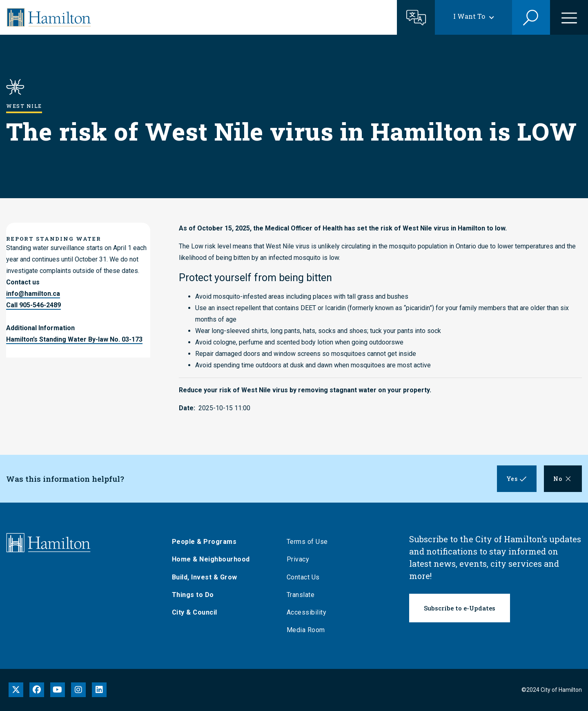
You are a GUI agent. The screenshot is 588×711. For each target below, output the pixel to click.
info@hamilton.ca (33, 294)
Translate (304, 595)
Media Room (310, 630)
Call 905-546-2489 (33, 305)
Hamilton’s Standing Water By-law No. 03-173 (74, 339)
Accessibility (310, 612)
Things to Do (197, 595)
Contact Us (307, 577)
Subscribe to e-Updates (460, 608)
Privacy (302, 559)
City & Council (198, 612)
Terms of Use (311, 542)
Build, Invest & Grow (208, 577)
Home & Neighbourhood (215, 559)
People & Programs (208, 542)
